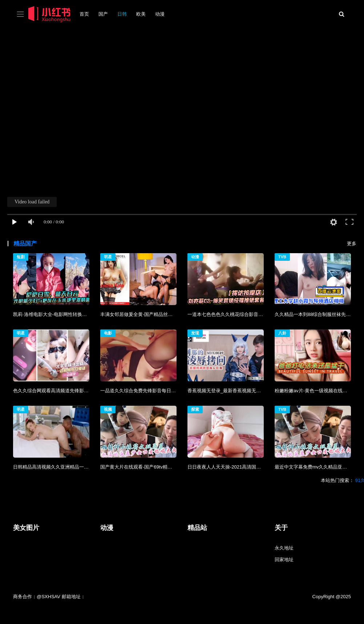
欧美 (141, 14)
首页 (84, 14)
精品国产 (25, 244)
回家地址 (284, 560)
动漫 (160, 14)
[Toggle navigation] (20, 14)
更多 (352, 244)
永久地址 (284, 548)
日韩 (122, 14)
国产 (103, 14)
